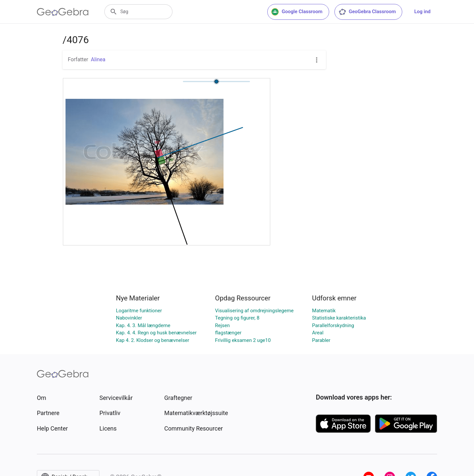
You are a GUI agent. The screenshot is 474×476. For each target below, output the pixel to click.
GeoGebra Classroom (367, 12)
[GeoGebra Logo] (63, 12)
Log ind (422, 12)
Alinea (98, 59)
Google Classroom (297, 12)
